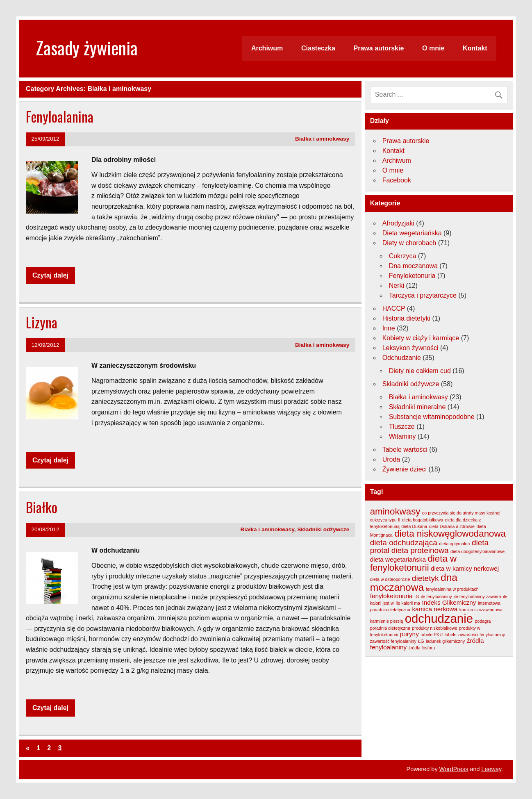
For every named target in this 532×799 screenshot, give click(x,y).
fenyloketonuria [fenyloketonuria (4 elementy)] (391, 596)
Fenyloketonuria (412, 276)
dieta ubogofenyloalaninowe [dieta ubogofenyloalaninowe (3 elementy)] (477, 551)
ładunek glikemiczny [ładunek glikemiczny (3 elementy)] (445, 641)
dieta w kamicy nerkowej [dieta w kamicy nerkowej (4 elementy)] (465, 568)
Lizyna (42, 322)
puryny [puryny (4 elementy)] (409, 634)
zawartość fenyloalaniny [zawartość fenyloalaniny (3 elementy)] (393, 641)
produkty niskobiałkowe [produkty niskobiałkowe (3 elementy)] (434, 628)
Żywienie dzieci (405, 469)
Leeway (492, 769)
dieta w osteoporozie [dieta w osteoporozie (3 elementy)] (390, 579)
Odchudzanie (402, 358)
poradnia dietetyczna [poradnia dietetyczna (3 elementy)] (390, 628)
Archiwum (267, 48)
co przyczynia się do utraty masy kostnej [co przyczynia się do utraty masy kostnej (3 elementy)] (461, 513)
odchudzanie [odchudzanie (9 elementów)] (439, 618)
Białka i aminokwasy (322, 139)
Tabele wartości (405, 450)
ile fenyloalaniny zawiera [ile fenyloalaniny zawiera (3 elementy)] (477, 596)
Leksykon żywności (410, 348)
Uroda (391, 459)
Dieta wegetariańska (412, 233)
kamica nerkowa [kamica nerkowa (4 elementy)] (435, 609)
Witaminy (402, 436)
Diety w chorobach (409, 243)
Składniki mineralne (417, 407)
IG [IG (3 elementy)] (417, 596)
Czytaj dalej (50, 275)
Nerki (397, 286)
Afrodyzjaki (398, 223)
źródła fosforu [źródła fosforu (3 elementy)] (422, 648)
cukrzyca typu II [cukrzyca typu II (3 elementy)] (385, 520)
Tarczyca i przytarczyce (423, 295)
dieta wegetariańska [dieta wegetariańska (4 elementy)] (398, 559)
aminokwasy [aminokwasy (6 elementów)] (395, 511)
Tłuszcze (402, 427)
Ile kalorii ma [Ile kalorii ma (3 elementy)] (408, 603)
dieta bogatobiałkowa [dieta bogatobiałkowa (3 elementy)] (423, 520)
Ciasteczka (318, 48)
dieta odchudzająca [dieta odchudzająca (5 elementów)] (404, 543)
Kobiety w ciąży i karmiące (421, 338)
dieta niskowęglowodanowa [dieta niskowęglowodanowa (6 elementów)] (450, 534)
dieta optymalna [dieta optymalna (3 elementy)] (454, 544)
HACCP (394, 308)
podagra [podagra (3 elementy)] (483, 621)
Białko (42, 507)
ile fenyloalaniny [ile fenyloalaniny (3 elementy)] (437, 596)
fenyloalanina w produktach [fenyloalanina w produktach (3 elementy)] (452, 589)
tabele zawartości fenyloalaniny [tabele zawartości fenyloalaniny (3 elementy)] (475, 635)
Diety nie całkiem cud (420, 371)
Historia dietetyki (406, 318)
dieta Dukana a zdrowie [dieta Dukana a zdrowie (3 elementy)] (452, 526)
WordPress (454, 769)
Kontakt (475, 48)
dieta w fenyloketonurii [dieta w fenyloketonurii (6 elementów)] (414, 563)
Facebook (397, 180)
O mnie (433, 48)
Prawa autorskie (379, 48)
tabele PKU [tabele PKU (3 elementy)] (432, 635)
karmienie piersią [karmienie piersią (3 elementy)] (387, 621)
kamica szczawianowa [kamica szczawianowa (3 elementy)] (481, 610)
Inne (389, 328)
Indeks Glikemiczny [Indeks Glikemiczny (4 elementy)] (449, 602)
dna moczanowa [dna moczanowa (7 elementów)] (414, 583)
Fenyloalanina (60, 116)
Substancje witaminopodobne (432, 417)
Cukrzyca (403, 256)
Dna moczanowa (413, 266)
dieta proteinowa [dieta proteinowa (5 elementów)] (420, 550)
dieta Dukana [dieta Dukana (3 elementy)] (414, 526)
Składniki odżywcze (323, 529)
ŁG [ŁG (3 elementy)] (421, 641)
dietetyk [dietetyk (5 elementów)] (425, 578)
